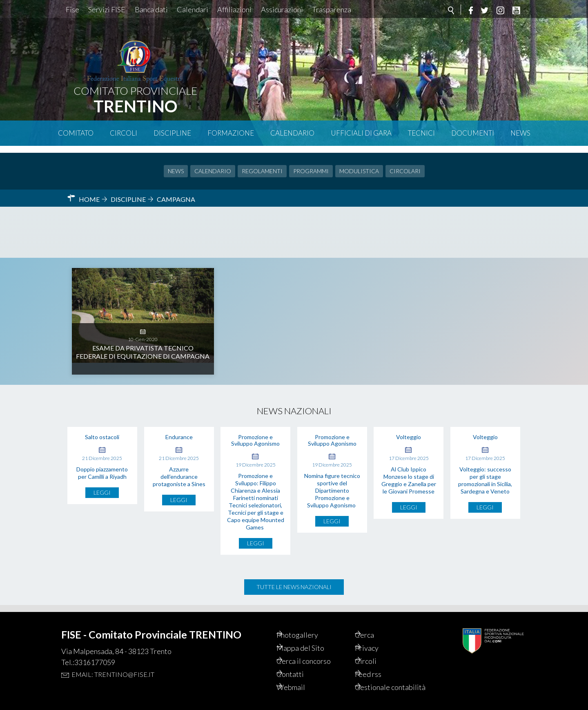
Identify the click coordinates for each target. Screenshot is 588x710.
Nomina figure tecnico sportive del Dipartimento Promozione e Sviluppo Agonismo (332, 483)
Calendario (292, 133)
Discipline (172, 133)
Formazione (231, 133)
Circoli (124, 133)
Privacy (378, 635)
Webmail (302, 677)
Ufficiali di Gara (361, 133)
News (520, 133)
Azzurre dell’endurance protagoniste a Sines (179, 470)
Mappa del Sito (312, 635)
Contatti (301, 663)
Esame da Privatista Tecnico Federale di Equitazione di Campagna (143, 307)
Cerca (375, 621)
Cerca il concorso (317, 649)
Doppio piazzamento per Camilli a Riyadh (102, 466)
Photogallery (309, 621)
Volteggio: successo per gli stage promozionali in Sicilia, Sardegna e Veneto (485, 473)
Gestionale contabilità (384, 682)
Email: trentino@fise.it (113, 660)
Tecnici (421, 133)
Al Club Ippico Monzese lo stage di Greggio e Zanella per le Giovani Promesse (409, 473)
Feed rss (380, 663)
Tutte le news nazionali (294, 580)
